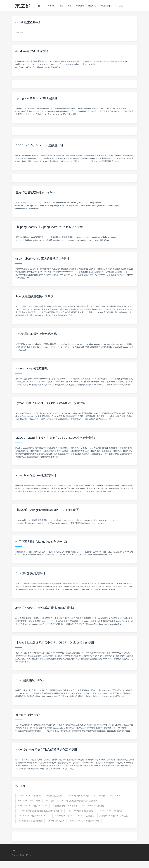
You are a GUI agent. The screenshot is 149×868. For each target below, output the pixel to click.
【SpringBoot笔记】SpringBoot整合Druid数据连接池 (49, 227)
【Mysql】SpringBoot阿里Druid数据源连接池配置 (47, 510)
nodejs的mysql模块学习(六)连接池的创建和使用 (46, 749)
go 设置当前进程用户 (54, 796)
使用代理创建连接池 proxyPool (35, 192)
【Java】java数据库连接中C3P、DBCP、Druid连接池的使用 (55, 643)
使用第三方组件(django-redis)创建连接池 (42, 542)
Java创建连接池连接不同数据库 (36, 296)
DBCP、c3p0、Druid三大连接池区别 (39, 145)
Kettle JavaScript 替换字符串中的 (85, 821)
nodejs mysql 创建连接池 (32, 368)
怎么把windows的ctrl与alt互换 (114, 816)
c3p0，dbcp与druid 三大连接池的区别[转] (42, 259)
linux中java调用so (56, 821)
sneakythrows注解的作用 (29, 796)
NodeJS (92, 6)
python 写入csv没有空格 (93, 806)
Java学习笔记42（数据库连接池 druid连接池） (46, 608)
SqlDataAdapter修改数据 (110, 811)
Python (50, 6)
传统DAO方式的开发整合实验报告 (81, 811)
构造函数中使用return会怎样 (65, 806)
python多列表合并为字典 (79, 796)
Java (61, 6)
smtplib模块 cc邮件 (63, 816)
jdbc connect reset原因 (29, 801)
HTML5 (119, 6)
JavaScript (106, 6)
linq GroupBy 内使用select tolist (33, 816)
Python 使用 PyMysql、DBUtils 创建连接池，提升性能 (50, 403)
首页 (40, 6)
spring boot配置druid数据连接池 (36, 475)
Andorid (80, 6)
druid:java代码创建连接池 (32, 51)
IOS (69, 6)
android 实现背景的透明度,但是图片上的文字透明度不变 (40, 811)
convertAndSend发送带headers (33, 806)
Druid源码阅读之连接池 (31, 573)
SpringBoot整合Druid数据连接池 (36, 98)
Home (15, 850)
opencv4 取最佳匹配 (86, 816)
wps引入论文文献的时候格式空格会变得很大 (80, 801)
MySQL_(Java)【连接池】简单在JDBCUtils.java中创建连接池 (55, 438)
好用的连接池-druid (28, 715)
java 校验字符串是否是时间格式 (30, 821)
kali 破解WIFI (51, 801)
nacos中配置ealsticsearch (107, 796)
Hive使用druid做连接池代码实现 (36, 334)
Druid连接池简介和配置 (31, 680)
